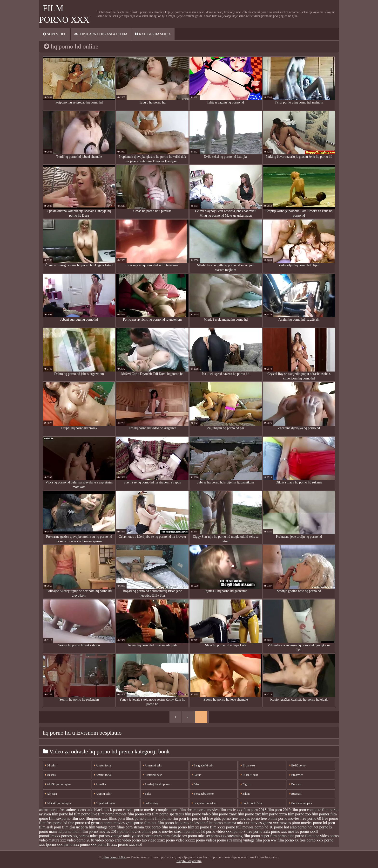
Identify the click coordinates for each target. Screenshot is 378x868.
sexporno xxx (216, 836)
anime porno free (52, 810)
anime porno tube (80, 810)
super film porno (274, 836)
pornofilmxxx (50, 836)
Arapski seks (102, 794)
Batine (196, 775)
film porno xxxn (274, 814)
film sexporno (60, 818)
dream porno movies (203, 810)
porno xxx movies (285, 831)
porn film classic (67, 827)
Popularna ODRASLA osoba (101, 34)
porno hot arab (285, 827)
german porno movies (108, 823)
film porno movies (112, 814)
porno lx (326, 827)
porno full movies (240, 827)
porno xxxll (309, 831)
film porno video (198, 814)
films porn (117, 818)
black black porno (108, 810)
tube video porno (326, 836)
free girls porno (219, 818)
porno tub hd (196, 831)
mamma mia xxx (237, 823)
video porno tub (134, 840)
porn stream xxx (138, 827)
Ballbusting (150, 803)
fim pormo (163, 818)
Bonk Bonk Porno (252, 803)
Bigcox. (246, 784)
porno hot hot (308, 827)
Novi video (55, 34)
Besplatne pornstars (204, 803)
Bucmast (295, 784)
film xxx (78, 818)
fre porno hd (196, 818)
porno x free (243, 831)
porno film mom (164, 827)
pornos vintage (111, 836)
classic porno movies (139, 810)
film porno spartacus (168, 814)
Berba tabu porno (203, 794)
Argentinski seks (105, 803)
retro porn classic (168, 836)
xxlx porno (325, 840)
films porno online (140, 818)
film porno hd (62, 814)
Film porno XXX (115, 857)
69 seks (51, 775)
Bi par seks (248, 765)
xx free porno (305, 840)
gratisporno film (138, 823)
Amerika (100, 784)
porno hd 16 (264, 827)
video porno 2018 (81, 840)
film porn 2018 (255, 810)
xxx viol (135, 844)
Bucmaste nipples (301, 803)
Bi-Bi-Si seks (249, 775)
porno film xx (189, 827)
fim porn (179, 818)
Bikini (245, 794)
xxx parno (65, 844)
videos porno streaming (224, 840)
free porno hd (57, 823)
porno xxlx (262, 831)
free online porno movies (280, 818)
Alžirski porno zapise (58, 803)
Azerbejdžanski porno (156, 784)
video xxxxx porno (190, 840)
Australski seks (152, 775)
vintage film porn (257, 840)
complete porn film (171, 810)
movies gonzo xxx (265, 823)
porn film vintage (94, 827)
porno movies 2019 (104, 831)
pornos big (69, 836)
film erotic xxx (231, 810)
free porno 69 (311, 818)
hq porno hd (184, 823)
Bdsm (196, 784)
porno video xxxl (219, 831)
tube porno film (300, 836)
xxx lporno (47, 844)
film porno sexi (139, 814)
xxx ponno (81, 844)
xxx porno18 (100, 844)
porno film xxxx (213, 827)
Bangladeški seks (203, 765)
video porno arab (108, 840)
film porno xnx (249, 814)
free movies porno (246, 818)
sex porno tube (193, 836)
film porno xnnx (224, 814)
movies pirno (290, 823)
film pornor (321, 814)
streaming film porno (244, 836)
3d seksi (51, 765)
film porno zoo (299, 814)
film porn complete (306, 810)
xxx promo (120, 844)
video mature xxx (53, 840)
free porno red (79, 823)
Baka (147, 794)
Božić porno (297, 765)
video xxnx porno (161, 840)
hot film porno (163, 823)
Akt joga (51, 794)
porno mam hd (50, 831)
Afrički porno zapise (58, 784)
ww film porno (282, 840)
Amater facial (103, 765)
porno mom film (75, 831)
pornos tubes (88, 836)
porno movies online (135, 831)
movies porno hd (314, 823)
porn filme (117, 827)
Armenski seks (152, 765)
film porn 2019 (279, 810)
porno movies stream (168, 831)
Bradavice (296, 775)
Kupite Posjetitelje (189, 861)
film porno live (86, 814)
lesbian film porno (208, 823)
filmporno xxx (97, 818)
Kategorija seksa (153, 34)
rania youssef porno (138, 836)
